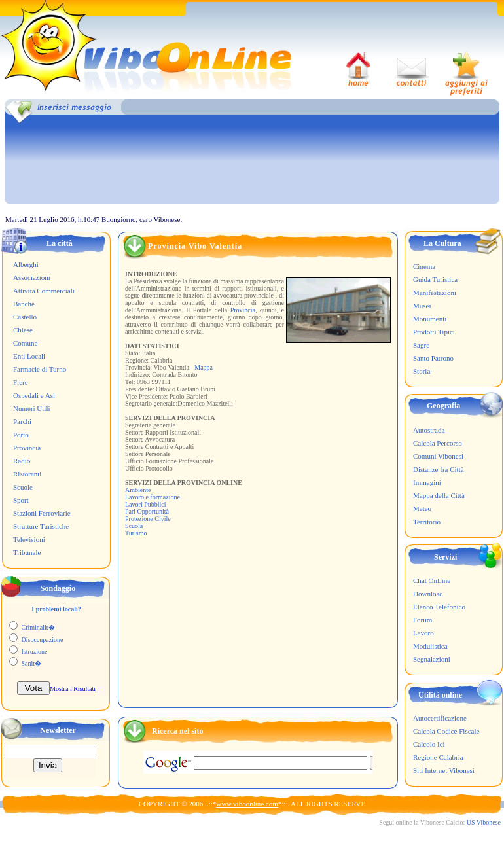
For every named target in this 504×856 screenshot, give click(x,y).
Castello (25, 317)
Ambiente (138, 490)
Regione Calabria (438, 757)
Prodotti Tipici (434, 332)
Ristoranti (27, 474)
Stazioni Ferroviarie (42, 513)
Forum (423, 620)
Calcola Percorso (438, 443)
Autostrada (429, 430)
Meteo (422, 508)
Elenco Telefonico (439, 607)
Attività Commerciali (44, 291)
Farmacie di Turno (40, 369)
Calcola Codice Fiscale (446, 731)
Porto (21, 435)
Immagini (427, 482)
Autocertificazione (440, 718)
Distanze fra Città (439, 469)
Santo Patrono (433, 358)
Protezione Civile (148, 519)
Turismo (136, 533)
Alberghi (26, 264)
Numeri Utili (32, 408)
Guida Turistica (435, 279)
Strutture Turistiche (41, 526)
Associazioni (32, 277)
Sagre (421, 345)
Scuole (23, 487)
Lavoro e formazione (153, 497)
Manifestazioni (435, 293)
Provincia (27, 448)
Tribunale (27, 552)
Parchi (22, 421)
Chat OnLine (432, 580)
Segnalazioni (432, 659)
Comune (25, 343)
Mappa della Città (439, 495)
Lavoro (423, 633)
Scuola (134, 526)
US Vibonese (484, 822)
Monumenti (430, 319)
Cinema (424, 266)
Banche (24, 304)
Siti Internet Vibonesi (444, 770)
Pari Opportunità (147, 511)
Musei (422, 306)
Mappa (204, 367)
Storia (422, 371)
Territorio (427, 522)
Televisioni (29, 539)
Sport (21, 500)
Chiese (23, 330)
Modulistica (430, 646)
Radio (22, 461)
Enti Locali (29, 356)
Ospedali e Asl (34, 395)
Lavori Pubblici (146, 504)
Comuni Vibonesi (438, 456)
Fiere (21, 382)
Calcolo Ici (429, 744)
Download (428, 594)
